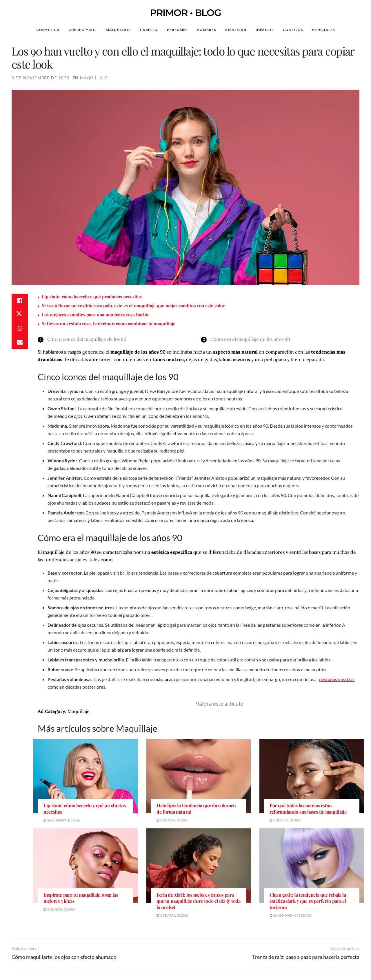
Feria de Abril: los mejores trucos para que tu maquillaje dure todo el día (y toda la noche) (199, 901)
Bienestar (236, 30)
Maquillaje (118, 30)
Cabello (149, 30)
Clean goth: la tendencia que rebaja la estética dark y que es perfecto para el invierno (308, 901)
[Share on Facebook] (20, 301)
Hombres (206, 30)
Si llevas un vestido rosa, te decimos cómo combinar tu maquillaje (109, 323)
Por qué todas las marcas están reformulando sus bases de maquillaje (308, 809)
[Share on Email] (20, 342)
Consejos (293, 30)
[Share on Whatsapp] (20, 328)
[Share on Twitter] (20, 315)
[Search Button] (353, 30)
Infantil (265, 30)
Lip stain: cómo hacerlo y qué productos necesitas (92, 297)
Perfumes (177, 30)
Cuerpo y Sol (83, 30)
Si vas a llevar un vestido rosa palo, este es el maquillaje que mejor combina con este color (133, 306)
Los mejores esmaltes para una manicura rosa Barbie (96, 315)
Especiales (323, 30)
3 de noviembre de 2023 (41, 78)
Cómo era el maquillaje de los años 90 (250, 339)
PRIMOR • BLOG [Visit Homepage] (185, 13)
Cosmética (48, 30)
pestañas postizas (337, 679)
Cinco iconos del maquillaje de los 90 (87, 339)
